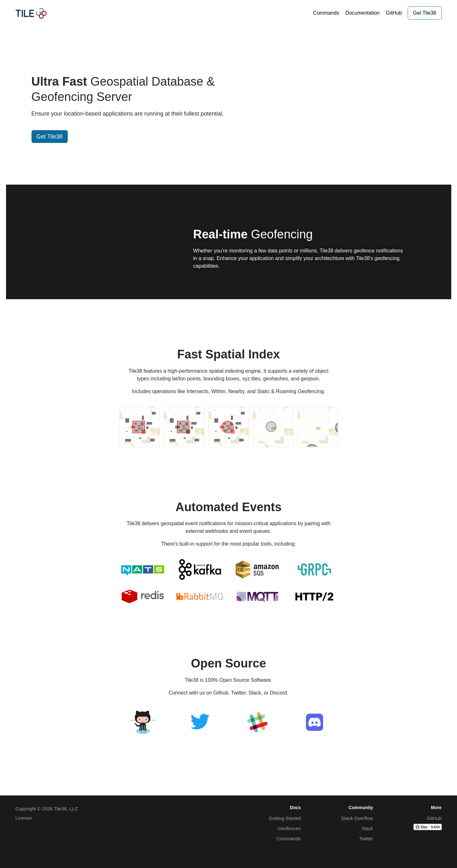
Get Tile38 (425, 13)
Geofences (289, 828)
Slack (367, 828)
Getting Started (285, 818)
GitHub (394, 13)
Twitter (366, 839)
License (24, 818)
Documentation (363, 13)
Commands (326, 13)
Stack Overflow (357, 818)
